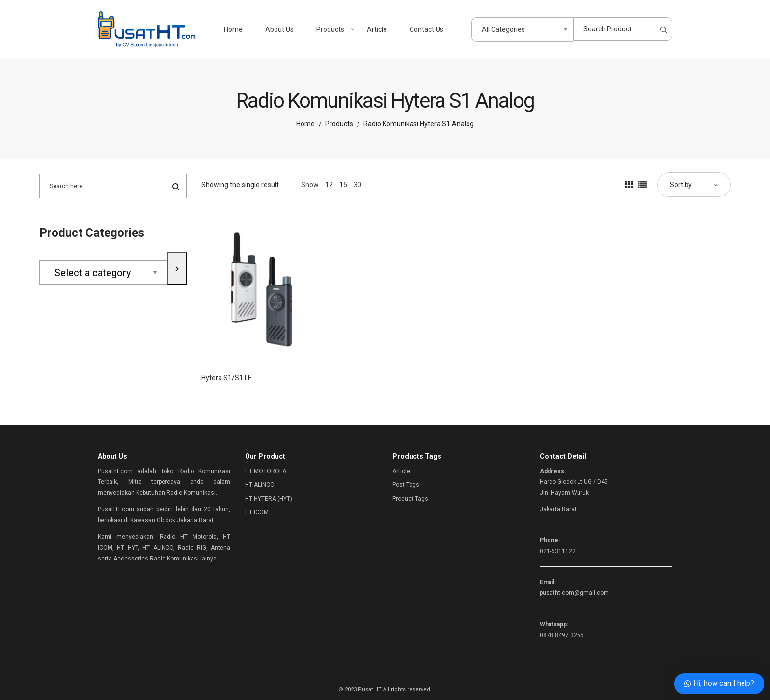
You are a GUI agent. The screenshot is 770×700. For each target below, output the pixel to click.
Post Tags (406, 485)
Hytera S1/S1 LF (226, 378)
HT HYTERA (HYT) (269, 499)
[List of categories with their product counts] (103, 273)
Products (339, 124)
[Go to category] (177, 268)
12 (329, 185)
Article (401, 471)
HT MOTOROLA (266, 471)
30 (357, 185)
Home (305, 124)
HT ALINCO (260, 485)
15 (343, 185)
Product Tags (410, 499)
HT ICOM (257, 512)
